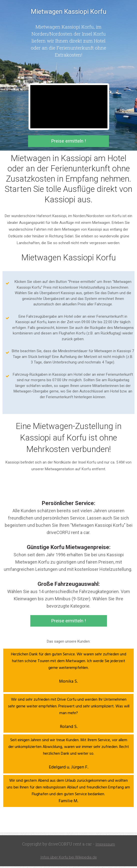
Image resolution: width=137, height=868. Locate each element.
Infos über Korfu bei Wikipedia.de (68, 859)
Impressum (105, 846)
